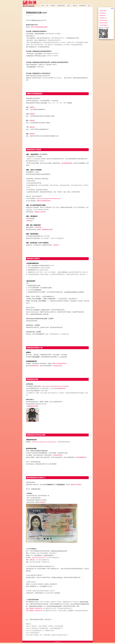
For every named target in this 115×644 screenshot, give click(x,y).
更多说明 (43, 212)
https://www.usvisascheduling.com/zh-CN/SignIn (56, 386)
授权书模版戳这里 (81, 457)
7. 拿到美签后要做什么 (103, 25)
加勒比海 (75, 6)
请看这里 (37, 212)
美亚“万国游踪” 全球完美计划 (34, 611)
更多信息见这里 (58, 455)
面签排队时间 (62, 388)
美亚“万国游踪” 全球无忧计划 (34, 608)
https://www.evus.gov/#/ (39, 558)
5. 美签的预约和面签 (103, 20)
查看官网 (32, 107)
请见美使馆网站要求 (67, 163)
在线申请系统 (35, 366)
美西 (43, 6)
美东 (47, 6)
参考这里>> (57, 245)
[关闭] (112, 8)
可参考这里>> (30, 221)
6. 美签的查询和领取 (103, 23)
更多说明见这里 (58, 366)
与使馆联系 (42, 502)
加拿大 (69, 6)
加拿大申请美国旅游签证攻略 (39, 27)
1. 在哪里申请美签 (103, 11)
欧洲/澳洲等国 (83, 6)
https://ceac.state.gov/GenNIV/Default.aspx (49, 199)
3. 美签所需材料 (102, 16)
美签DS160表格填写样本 (44, 201)
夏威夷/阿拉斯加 (61, 6)
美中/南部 (53, 6)
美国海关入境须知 (76, 485)
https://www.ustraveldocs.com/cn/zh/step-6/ (44, 442)
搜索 (89, 6)
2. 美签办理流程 (102, 13)
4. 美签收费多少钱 (103, 18)
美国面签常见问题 (47, 230)
